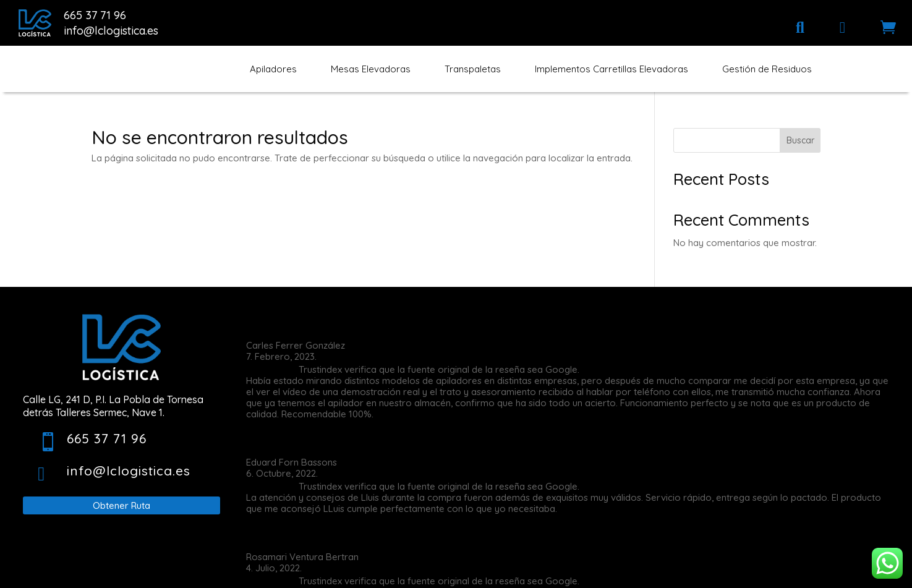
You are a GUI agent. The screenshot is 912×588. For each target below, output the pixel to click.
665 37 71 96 (95, 15)
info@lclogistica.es (111, 31)
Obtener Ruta (121, 505)
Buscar (800, 140)
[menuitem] (800, 28)
